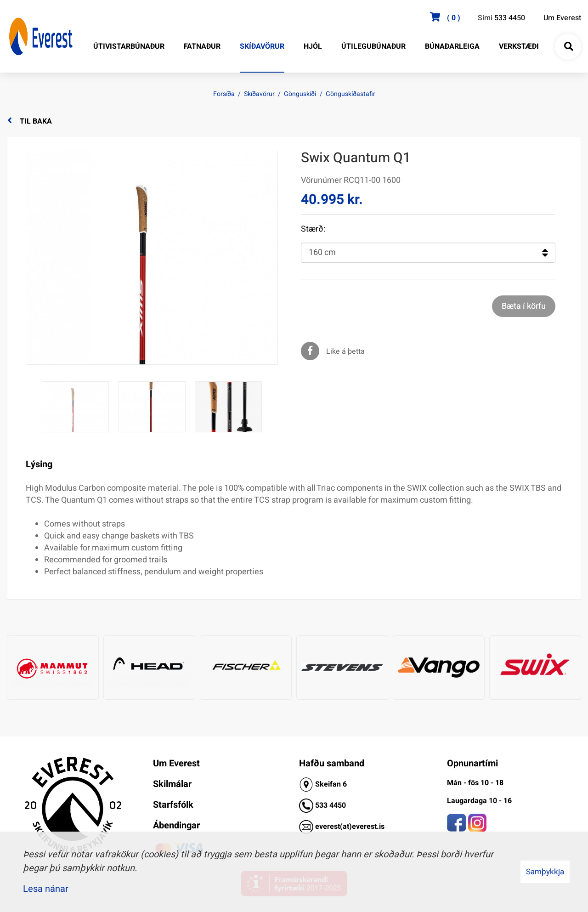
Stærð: (313, 229)
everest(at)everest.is (350, 827)
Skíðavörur (259, 94)
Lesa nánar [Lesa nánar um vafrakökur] (46, 889)
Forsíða (224, 94)
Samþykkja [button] (545, 872)
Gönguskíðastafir (351, 94)
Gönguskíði (300, 94)
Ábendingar (176, 825)
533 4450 (510, 18)
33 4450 (333, 805)
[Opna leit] (568, 47)
